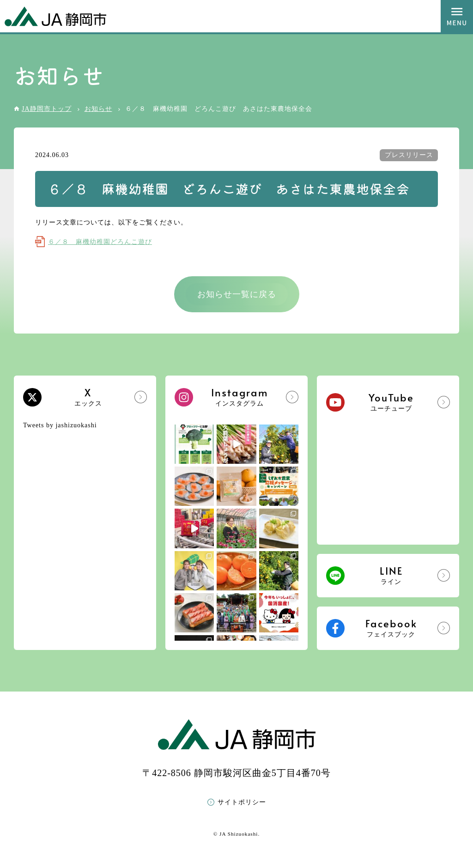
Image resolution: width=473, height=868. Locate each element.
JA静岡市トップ (47, 109)
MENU (457, 16)
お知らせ (98, 109)
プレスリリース (409, 155)
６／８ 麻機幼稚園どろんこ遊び (100, 242)
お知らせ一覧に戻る (237, 294)
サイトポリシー (242, 802)
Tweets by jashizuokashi (60, 425)
